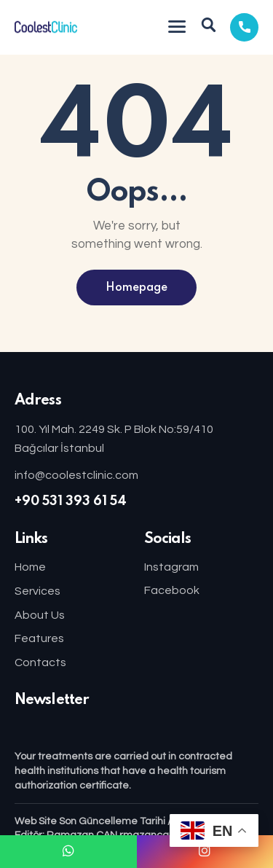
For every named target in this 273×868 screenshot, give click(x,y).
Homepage (136, 288)
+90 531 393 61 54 (71, 501)
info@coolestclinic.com (76, 475)
